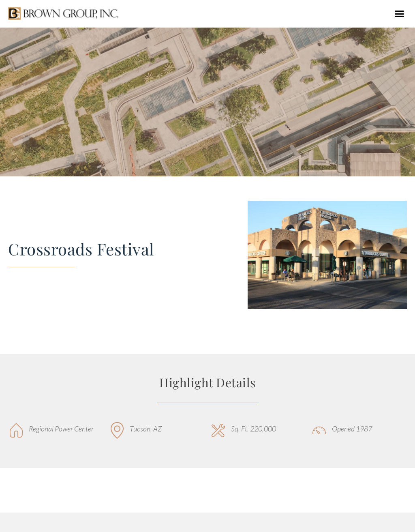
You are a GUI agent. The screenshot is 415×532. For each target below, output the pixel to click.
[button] (399, 14)
